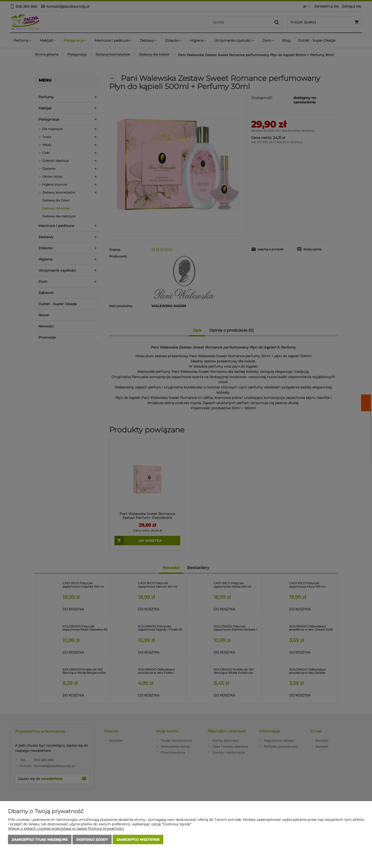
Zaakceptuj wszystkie (138, 839)
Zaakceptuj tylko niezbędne (40, 839)
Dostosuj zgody (92, 839)
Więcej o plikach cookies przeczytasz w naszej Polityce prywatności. (66, 829)
